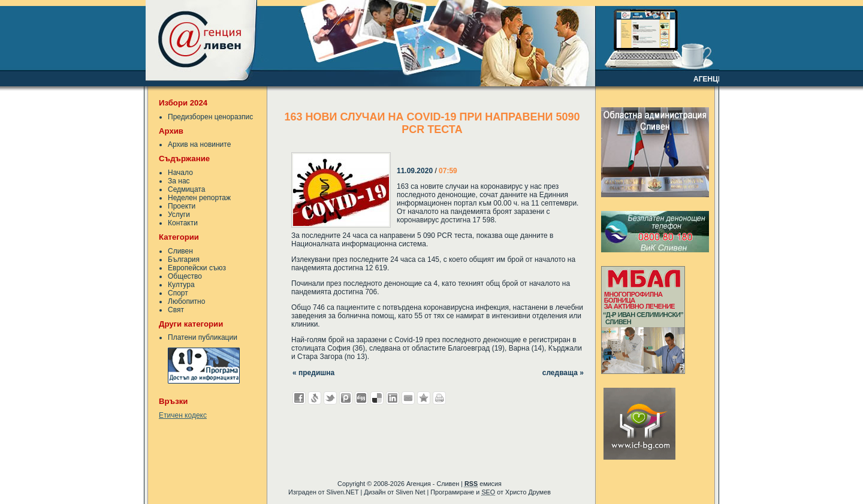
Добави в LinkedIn (393, 398)
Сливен (180, 251)
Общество (185, 276)
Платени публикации (203, 337)
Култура (181, 285)
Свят (176, 310)
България (184, 259)
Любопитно (186, 301)
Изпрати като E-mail (408, 398)
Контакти (183, 223)
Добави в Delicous (377, 398)
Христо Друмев (528, 492)
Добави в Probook (346, 398)
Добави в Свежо (315, 398)
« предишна (313, 373)
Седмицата (186, 189)
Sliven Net (410, 492)
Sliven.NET (343, 492)
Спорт (178, 293)
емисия (483, 484)
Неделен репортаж (199, 198)
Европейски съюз (197, 268)
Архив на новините (199, 144)
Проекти (182, 206)
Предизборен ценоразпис (210, 117)
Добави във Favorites (424, 398)
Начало (180, 173)
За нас (179, 181)
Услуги (179, 215)
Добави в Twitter (330, 398)
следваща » (563, 373)
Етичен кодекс (183, 415)
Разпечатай (439, 398)
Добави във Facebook (299, 398)
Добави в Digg (361, 398)
